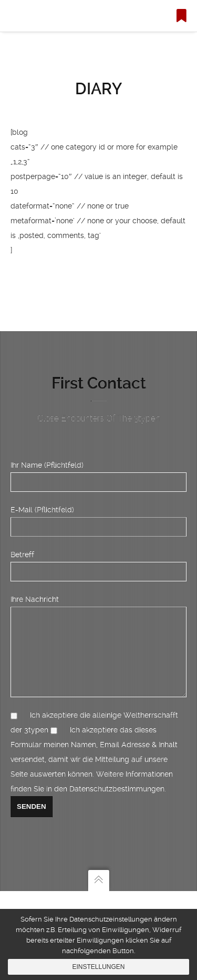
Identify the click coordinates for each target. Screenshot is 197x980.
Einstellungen (98, 967)
